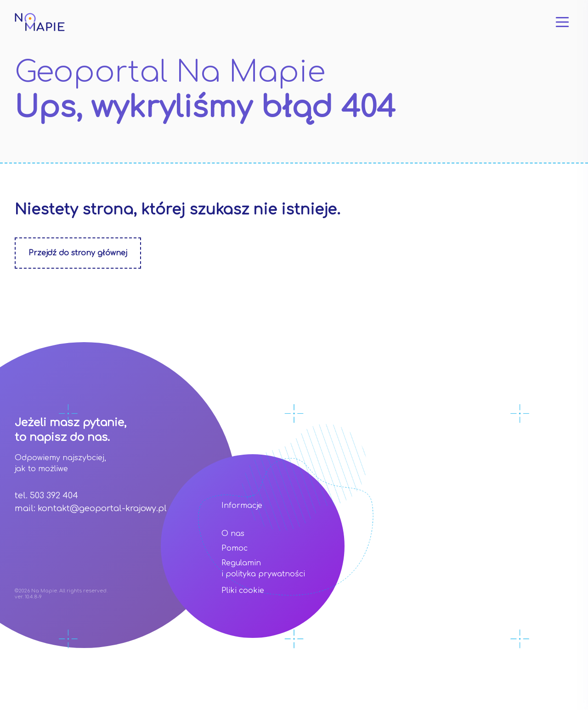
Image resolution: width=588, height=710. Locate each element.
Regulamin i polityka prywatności (263, 569)
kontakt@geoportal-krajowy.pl (102, 508)
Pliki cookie (243, 591)
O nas (233, 534)
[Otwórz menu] (562, 22)
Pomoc (235, 548)
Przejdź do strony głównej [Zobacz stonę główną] (78, 253)
